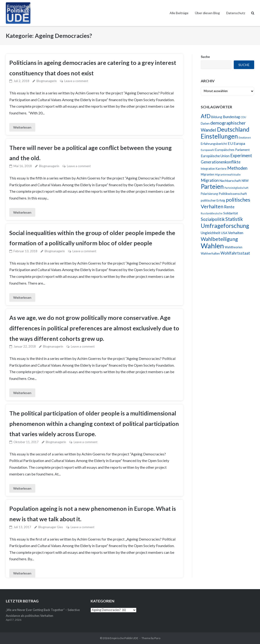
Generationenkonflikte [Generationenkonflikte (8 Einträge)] (221, 162)
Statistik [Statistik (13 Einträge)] (234, 219)
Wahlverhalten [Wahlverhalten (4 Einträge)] (210, 254)
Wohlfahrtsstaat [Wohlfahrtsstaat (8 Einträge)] (235, 253)
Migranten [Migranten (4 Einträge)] (207, 174)
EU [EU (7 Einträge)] (230, 143)
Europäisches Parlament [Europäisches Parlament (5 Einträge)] (232, 150)
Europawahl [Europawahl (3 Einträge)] (208, 150)
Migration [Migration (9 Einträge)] (210, 180)
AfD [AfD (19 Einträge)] (206, 116)
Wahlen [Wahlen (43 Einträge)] (212, 246)
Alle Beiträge (179, 13)
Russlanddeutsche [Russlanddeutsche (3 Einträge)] (212, 213)
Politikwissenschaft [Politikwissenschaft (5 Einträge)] (233, 194)
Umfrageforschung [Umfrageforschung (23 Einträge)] (225, 226)
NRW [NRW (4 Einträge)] (245, 181)
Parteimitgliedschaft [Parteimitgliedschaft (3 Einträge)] (236, 188)
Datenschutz (236, 13)
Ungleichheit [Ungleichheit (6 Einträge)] (211, 233)
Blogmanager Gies (51, 527)
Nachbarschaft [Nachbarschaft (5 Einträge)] (230, 181)
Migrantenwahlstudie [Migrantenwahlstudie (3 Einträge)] (228, 174)
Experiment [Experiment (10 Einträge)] (241, 156)
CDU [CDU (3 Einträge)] (243, 117)
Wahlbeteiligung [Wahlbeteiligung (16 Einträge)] (219, 239)
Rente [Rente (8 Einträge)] (229, 207)
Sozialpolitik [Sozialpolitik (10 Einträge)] (213, 219)
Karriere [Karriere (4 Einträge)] (221, 169)
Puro (157, 638)
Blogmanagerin (47, 81)
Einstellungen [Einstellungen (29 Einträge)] (219, 136)
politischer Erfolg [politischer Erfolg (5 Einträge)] (213, 200)
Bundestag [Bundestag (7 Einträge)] (231, 117)
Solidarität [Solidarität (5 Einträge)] (231, 213)
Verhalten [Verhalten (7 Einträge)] (236, 233)
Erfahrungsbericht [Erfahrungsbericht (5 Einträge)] (214, 144)
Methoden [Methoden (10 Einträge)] (237, 168)
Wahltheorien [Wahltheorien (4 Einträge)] (234, 247)
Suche (205, 57)
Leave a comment (76, 81)
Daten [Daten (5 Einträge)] (205, 123)
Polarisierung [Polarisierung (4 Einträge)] (209, 194)
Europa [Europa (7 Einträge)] (239, 143)
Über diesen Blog (207, 13)
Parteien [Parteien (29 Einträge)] (212, 186)
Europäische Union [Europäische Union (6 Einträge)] (215, 156)
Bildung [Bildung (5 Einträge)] (217, 117)
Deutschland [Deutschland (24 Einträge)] (233, 129)
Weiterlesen (22, 127)
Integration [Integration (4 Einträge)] (208, 169)
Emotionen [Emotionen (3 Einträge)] (245, 138)
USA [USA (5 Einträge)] (224, 233)
